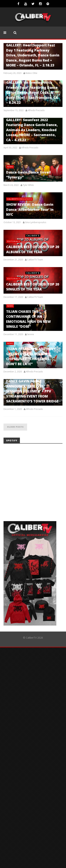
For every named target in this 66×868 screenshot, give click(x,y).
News (10, 167)
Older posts (15, 427)
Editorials (14, 241)
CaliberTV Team (35, 260)
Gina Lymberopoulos (36, 222)
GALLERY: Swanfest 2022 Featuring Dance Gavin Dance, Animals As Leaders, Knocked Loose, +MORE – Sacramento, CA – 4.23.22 (32, 130)
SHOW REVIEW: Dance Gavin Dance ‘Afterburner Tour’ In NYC (30, 209)
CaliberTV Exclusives (20, 199)
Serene (31, 334)
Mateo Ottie (31, 73)
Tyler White (28, 185)
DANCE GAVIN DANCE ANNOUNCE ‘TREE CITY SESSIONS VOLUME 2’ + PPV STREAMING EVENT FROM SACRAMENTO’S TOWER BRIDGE (32, 391)
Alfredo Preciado (36, 110)
